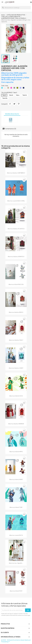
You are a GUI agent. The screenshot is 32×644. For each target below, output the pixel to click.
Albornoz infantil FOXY (16, 591)
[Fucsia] (12, 88)
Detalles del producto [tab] (12, 114)
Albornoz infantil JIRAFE (16, 479)
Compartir (10, 104)
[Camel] (9, 88)
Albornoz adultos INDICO (16, 312)
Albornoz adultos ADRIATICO (16, 257)
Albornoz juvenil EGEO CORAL (16, 201)
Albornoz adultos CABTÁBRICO (16, 173)
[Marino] (24, 88)
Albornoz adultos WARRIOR (16, 424)
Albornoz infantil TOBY (16, 507)
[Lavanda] (21, 88)
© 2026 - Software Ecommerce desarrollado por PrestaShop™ (16, 641)
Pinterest (19, 104)
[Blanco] (5, 88)
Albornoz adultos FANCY (16, 340)
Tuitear (14, 104)
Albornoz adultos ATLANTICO (16, 229)
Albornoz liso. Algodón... (16, 563)
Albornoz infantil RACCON (16, 284)
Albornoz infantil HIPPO (16, 452)
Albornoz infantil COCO (16, 396)
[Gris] (15, 88)
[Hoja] (18, 88)
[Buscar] (16, 8)
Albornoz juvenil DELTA (16, 535)
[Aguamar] (2, 88)
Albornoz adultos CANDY (16, 368)
